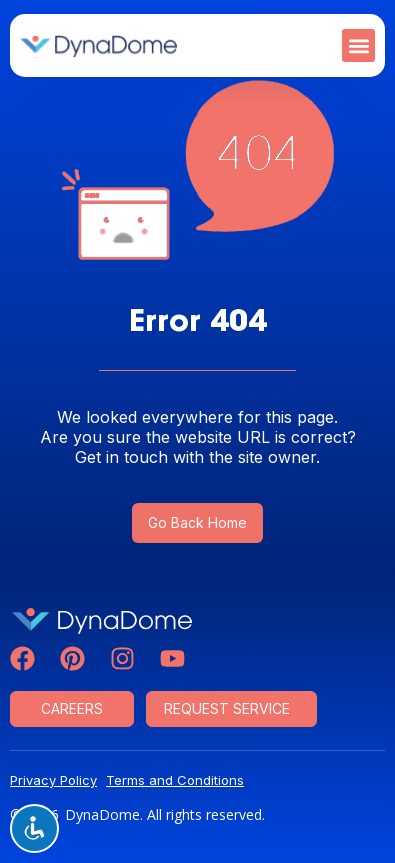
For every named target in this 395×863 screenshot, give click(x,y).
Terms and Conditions (175, 780)
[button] (358, 45)
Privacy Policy (53, 780)
